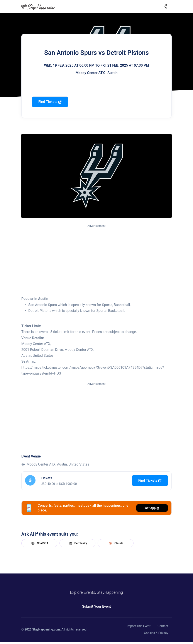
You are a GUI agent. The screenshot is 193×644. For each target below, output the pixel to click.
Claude (115, 543)
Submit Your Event (96, 606)
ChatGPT (39, 543)
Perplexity (78, 543)
